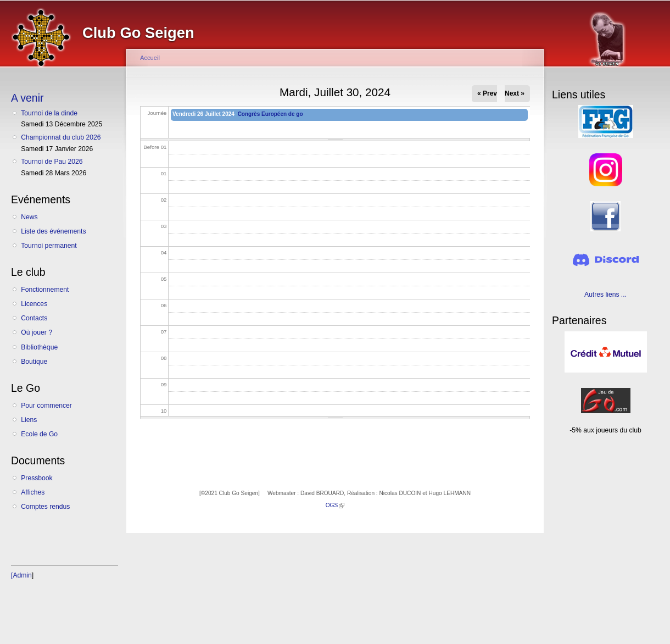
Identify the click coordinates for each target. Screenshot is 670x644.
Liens (29, 420)
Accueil (150, 58)
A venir (27, 98)
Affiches (33, 492)
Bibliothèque (39, 347)
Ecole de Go (39, 434)
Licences (34, 304)
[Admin (21, 575)
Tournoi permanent (49, 246)
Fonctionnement (45, 290)
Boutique (34, 362)
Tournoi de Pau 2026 (52, 162)
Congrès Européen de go (270, 114)
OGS (335, 505)
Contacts (34, 318)
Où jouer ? (37, 332)
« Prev (487, 93)
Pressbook (37, 478)
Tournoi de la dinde (49, 113)
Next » (515, 93)
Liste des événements (53, 231)
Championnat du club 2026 (61, 137)
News (29, 217)
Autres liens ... (605, 295)
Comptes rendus (45, 507)
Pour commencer (46, 406)
